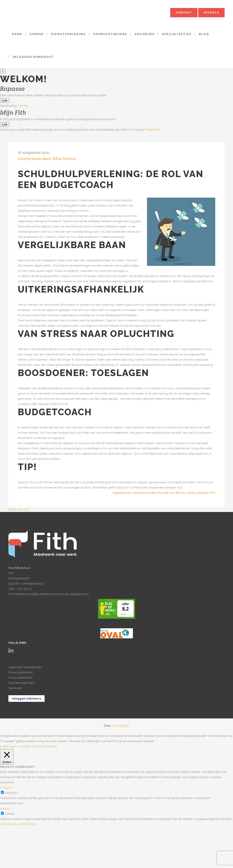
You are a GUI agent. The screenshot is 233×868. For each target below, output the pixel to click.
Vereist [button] (5, 808)
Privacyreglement (21, 672)
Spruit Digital (120, 726)
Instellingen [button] (8, 746)
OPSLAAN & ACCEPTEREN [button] (18, 824)
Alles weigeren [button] (47, 746)
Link (5, 101)
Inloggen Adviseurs (27, 699)
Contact (184, 13)
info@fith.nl (153, 130)
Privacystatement (20, 678)
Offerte (211, 13)
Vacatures (15, 688)
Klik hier (23, 106)
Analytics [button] (6, 788)
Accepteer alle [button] (27, 746)
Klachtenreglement (22, 683)
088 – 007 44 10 (20, 589)
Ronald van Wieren (172, 493)
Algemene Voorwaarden (25, 667)
